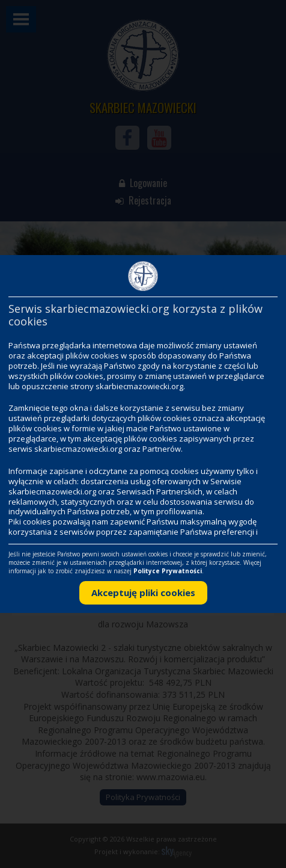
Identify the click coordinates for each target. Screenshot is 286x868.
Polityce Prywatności (168, 571)
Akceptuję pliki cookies (143, 593)
